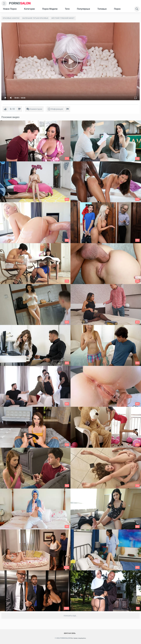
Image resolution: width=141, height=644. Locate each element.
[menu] (4, 3)
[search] (137, 9)
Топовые (102, 9)
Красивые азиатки (11, 18)
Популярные (84, 9)
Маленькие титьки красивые (35, 18)
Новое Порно (10, 9)
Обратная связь (70, 633)
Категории (29, 9)
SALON (20, 3)
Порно (117, 9)
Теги (67, 9)
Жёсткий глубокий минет (63, 18)
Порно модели (50, 9)
